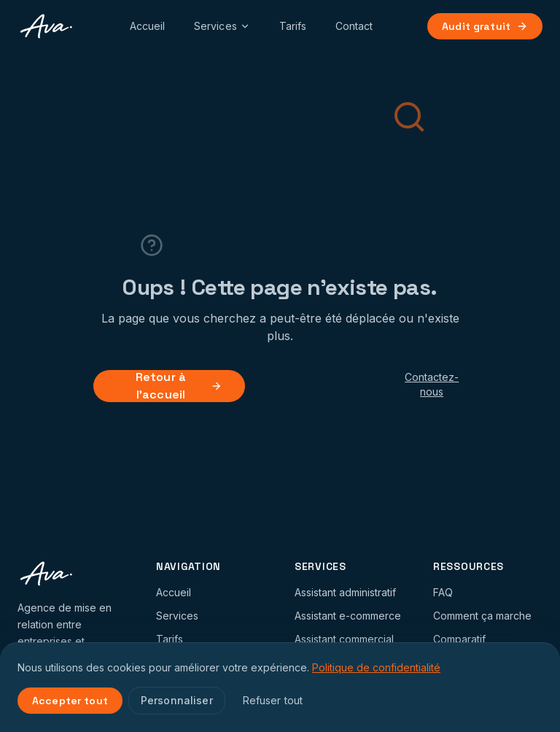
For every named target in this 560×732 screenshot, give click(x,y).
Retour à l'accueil (179, 386)
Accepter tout (70, 701)
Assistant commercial (344, 639)
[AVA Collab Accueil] (46, 26)
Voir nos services (321, 386)
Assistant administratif (345, 592)
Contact (354, 26)
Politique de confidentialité (376, 667)
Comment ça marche (482, 616)
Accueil (147, 26)
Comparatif (459, 639)
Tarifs (293, 26)
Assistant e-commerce (348, 616)
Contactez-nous (432, 384)
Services (222, 26)
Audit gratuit (485, 26)
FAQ (443, 592)
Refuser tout (273, 700)
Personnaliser (177, 700)
